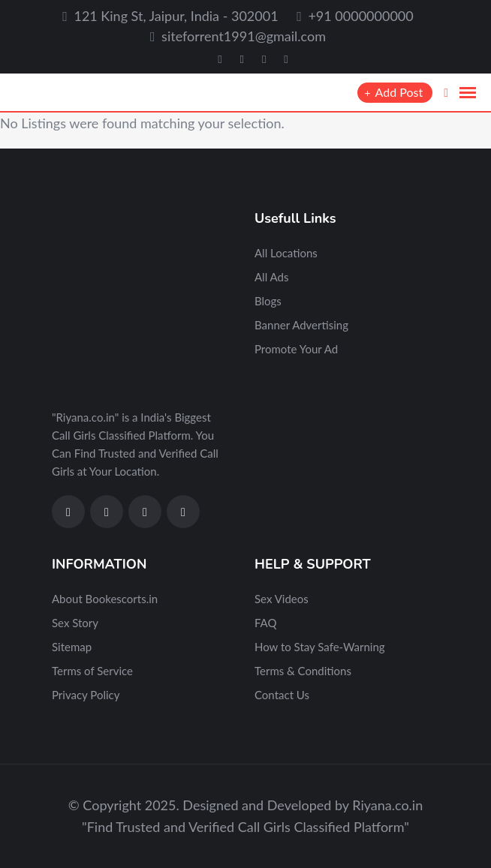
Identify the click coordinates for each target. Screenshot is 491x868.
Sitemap (72, 647)
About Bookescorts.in (105, 599)
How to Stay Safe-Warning (320, 647)
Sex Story (75, 623)
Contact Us (282, 695)
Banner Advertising (301, 325)
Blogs (268, 301)
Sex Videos (282, 599)
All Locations (286, 253)
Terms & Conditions (303, 671)
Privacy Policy (86, 695)
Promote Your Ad (296, 349)
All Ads (271, 277)
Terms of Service (92, 671)
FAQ (266, 623)
